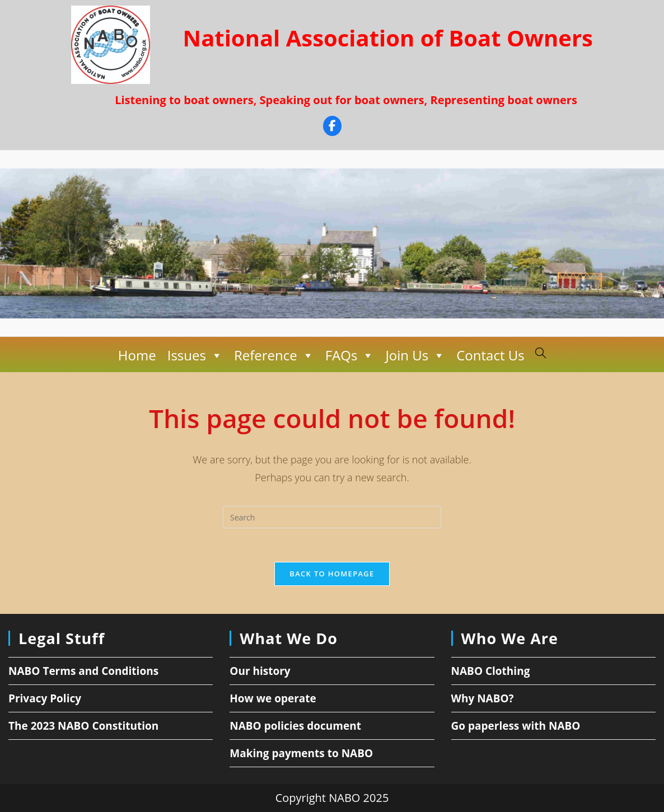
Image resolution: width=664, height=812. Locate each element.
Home (137, 355)
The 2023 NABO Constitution (83, 726)
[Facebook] (332, 127)
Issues (195, 355)
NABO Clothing (491, 671)
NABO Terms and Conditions (83, 671)
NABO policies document (295, 726)
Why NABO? (483, 698)
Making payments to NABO (301, 753)
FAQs (349, 355)
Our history (260, 671)
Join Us (415, 355)
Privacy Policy (45, 698)
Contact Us (490, 355)
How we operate (273, 698)
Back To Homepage (332, 574)
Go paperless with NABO (516, 726)
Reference (274, 355)
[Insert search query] (332, 517)
